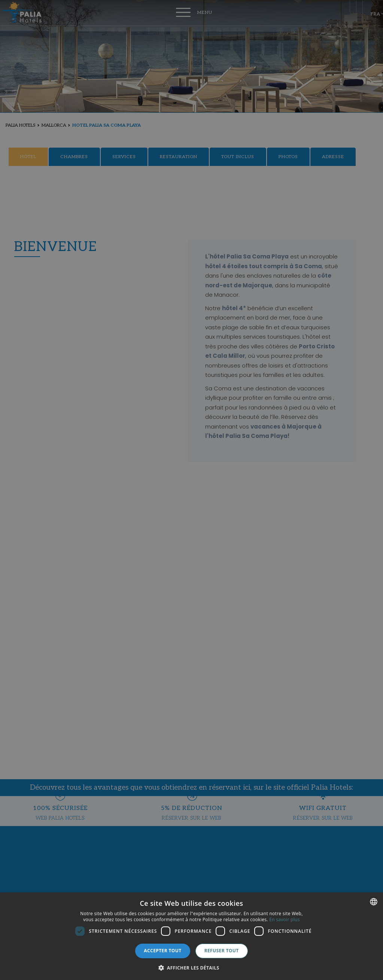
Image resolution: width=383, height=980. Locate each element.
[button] (192, 967)
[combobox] (374, 902)
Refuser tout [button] (222, 951)
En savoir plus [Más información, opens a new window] (284, 919)
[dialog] (191, 936)
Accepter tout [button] (162, 951)
